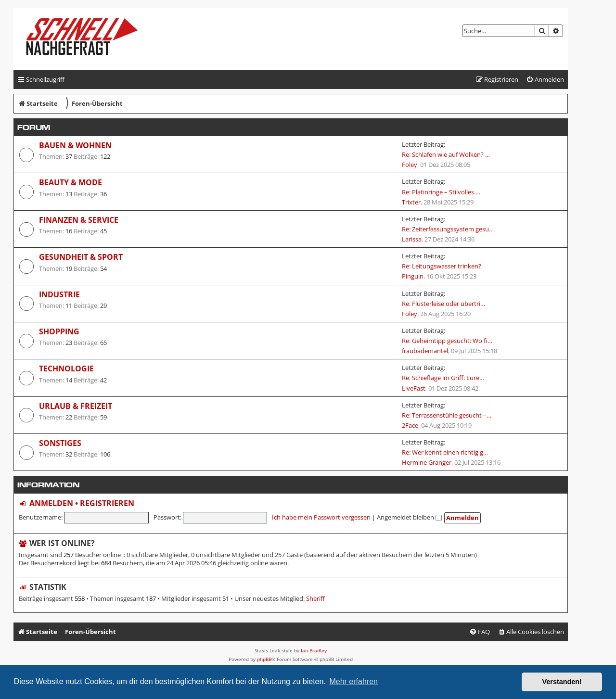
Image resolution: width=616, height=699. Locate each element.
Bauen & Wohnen (75, 145)
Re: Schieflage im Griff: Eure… (443, 378)
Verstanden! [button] (562, 682)
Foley (410, 165)
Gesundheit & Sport (81, 257)
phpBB (264, 659)
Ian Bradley (314, 650)
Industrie (59, 294)
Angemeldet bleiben (409, 517)
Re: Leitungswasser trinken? (442, 266)
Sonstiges (60, 443)
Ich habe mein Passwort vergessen (321, 517)
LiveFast (414, 388)
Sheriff (315, 599)
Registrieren (107, 503)
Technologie (66, 369)
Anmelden (51, 503)
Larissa (412, 239)
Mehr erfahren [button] (353, 681)
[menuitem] (545, 80)
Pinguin (413, 276)
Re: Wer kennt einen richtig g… (445, 452)
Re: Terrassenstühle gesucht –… (447, 415)
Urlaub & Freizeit (76, 406)
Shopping (59, 331)
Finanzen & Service (79, 220)
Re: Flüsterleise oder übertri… (443, 304)
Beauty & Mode (71, 182)
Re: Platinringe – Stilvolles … (441, 192)
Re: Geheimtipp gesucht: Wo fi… (447, 341)
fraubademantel (425, 351)
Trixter (411, 202)
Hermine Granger (427, 462)
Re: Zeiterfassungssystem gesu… (448, 229)
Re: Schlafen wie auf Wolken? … (446, 154)
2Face (410, 425)
